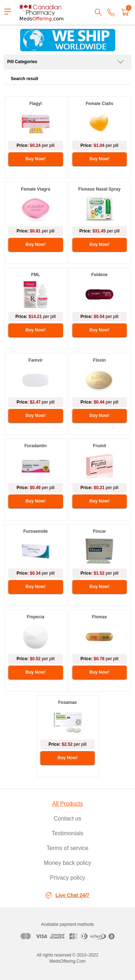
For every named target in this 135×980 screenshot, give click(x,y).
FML (35, 275)
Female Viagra (35, 189)
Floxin (100, 360)
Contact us (67, 818)
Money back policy (68, 863)
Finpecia (35, 617)
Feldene (100, 275)
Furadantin (36, 446)
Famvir (35, 360)
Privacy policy (68, 878)
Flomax (99, 617)
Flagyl (35, 104)
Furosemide (36, 531)
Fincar (99, 531)
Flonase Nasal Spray (100, 189)
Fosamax (67, 702)
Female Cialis (100, 104)
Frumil (100, 446)
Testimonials (67, 833)
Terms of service (67, 848)
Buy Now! (35, 159)
